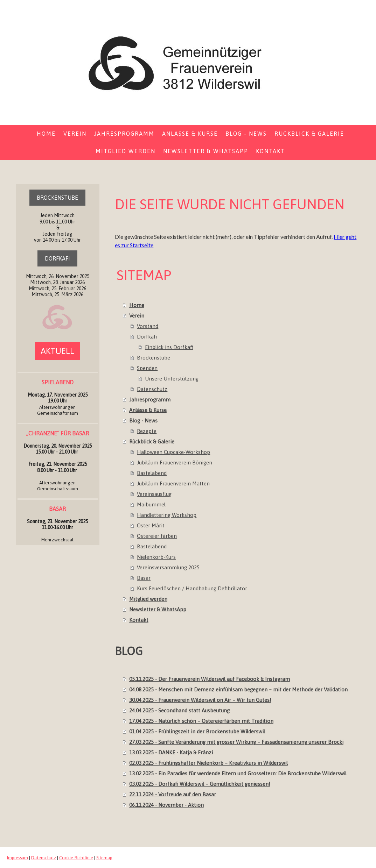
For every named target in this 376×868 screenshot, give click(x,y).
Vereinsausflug (154, 494)
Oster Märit (151, 525)
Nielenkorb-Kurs (156, 557)
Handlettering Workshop (167, 515)
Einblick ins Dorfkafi (169, 347)
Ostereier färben (157, 536)
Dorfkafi (147, 337)
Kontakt (270, 151)
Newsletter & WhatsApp (206, 151)
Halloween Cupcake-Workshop (173, 452)
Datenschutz (152, 389)
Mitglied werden (126, 151)
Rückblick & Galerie (309, 134)
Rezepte (147, 431)
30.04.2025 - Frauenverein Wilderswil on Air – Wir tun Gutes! (200, 700)
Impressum (18, 858)
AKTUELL (57, 351)
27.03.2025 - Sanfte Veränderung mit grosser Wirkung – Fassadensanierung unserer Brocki (236, 742)
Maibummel (151, 504)
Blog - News (246, 134)
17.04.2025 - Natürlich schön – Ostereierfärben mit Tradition (201, 721)
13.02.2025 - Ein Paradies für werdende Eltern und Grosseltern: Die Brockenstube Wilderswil (238, 773)
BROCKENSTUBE (57, 198)
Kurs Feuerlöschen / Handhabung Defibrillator (192, 588)
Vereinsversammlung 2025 (168, 567)
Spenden (147, 368)
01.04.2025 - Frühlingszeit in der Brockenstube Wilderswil (197, 731)
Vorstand (148, 326)
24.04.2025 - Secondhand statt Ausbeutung (179, 710)
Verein (75, 134)
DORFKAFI (57, 258)
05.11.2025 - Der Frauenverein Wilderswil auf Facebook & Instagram (210, 679)
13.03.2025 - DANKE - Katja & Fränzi (171, 752)
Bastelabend (152, 473)
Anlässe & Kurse (190, 134)
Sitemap (104, 858)
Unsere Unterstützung (172, 379)
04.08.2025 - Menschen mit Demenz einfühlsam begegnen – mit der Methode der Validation (238, 689)
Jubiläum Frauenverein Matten (173, 483)
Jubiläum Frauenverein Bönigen (175, 463)
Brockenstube (154, 358)
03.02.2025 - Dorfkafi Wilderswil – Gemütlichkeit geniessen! (200, 784)
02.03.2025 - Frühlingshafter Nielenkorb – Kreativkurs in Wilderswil (208, 763)
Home (46, 134)
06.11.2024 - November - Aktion (166, 805)
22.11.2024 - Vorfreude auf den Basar (173, 794)
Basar (144, 578)
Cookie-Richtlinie (76, 858)
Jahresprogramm (124, 134)
